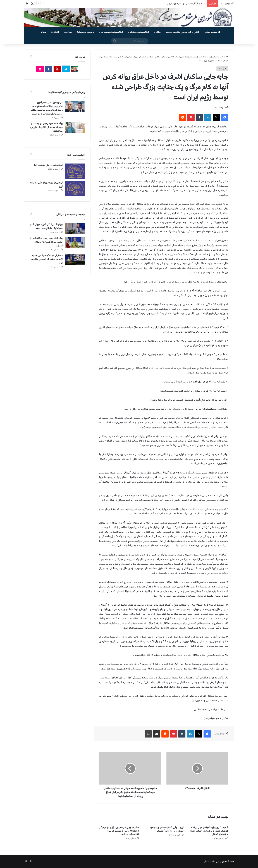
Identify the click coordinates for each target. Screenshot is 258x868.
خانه (225, 57)
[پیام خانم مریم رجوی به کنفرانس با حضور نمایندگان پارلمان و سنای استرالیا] (75, 242)
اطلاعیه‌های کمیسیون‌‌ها (112, 32)
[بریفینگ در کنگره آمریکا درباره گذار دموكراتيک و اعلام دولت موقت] (75, 229)
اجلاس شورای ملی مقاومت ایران (48, 165)
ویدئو (43, 32)
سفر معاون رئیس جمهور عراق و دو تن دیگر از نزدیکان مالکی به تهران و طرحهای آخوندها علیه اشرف (119, 831)
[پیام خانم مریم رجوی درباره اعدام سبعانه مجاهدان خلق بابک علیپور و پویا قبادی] (75, 127)
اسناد (158, 32)
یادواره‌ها (68, 32)
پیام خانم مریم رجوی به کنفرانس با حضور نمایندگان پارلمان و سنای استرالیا (46, 242)
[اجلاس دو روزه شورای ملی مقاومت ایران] (75, 189)
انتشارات (55, 32)
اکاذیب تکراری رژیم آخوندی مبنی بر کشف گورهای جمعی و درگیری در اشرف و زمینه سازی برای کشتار (209, 831)
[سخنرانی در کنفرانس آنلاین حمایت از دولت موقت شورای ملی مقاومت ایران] (75, 259)
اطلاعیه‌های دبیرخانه (139, 32)
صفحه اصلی (213, 32)
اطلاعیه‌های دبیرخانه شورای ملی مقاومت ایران (200, 57)
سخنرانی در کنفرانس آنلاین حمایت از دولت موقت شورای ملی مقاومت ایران (47, 259)
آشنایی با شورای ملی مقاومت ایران (184, 32)
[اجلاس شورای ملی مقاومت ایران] (75, 171)
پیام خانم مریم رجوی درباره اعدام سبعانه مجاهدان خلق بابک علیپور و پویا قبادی (46, 127)
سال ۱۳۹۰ (175, 57)
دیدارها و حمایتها (85, 32)
